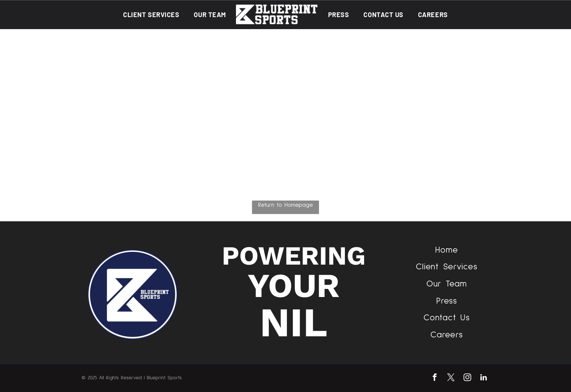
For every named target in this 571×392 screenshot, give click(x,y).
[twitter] (451, 378)
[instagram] (467, 378)
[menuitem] (151, 14)
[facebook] (435, 378)
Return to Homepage (285, 205)
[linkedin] (484, 378)
